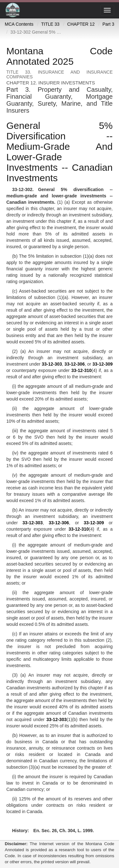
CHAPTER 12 (81, 24)
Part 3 (108, 24)
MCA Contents (19, 24)
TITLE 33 (50, 24)
